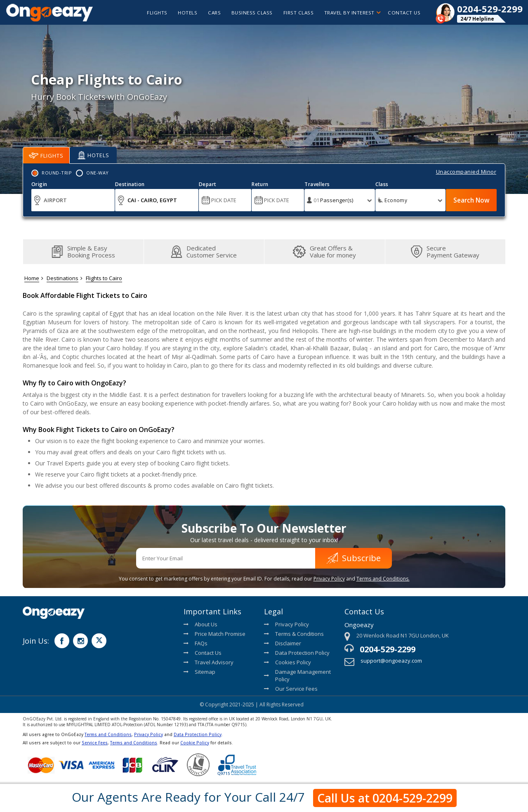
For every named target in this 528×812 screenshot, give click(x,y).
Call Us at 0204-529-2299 (385, 798)
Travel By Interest (350, 13)
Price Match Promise (214, 634)
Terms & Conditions (294, 634)
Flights (46, 156)
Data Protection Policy (297, 653)
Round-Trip (57, 173)
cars (209, 13)
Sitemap (199, 672)
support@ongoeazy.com (391, 661)
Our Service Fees (291, 689)
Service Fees (95, 743)
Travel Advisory (209, 662)
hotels (180, 13)
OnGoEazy (73, 403)
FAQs (196, 643)
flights (148, 13)
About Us (200, 624)
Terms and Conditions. (383, 579)
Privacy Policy (329, 579)
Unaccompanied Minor (466, 172)
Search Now (469, 200)
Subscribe (354, 558)
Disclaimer (283, 643)
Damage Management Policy (297, 675)
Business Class (248, 13)
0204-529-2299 (388, 649)
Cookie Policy (195, 743)
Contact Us (403, 13)
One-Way (98, 173)
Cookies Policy (288, 662)
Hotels (93, 155)
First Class (295, 13)
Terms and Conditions (108, 734)
